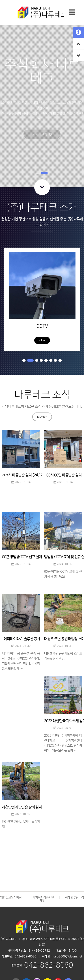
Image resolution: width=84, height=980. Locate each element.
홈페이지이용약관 (43, 898)
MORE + (42, 417)
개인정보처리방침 (11, 898)
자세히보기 (38, 132)
